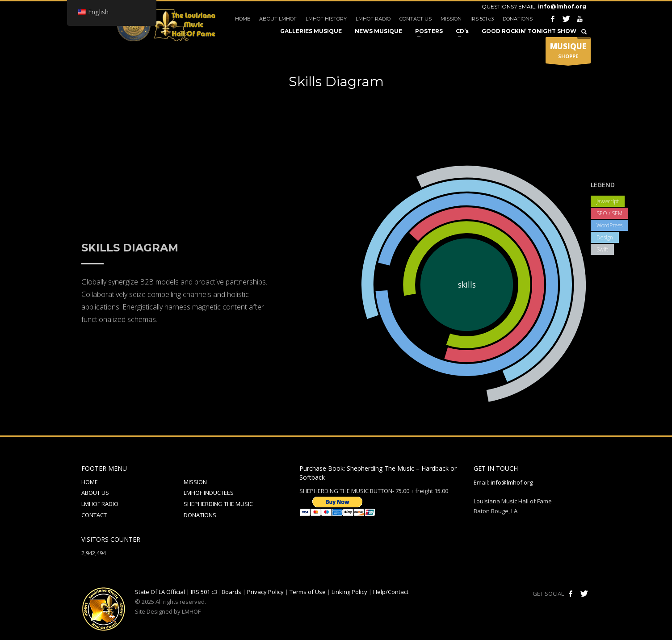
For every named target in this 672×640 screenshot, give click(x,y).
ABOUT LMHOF (278, 19)
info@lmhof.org (562, 6)
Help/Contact (391, 592)
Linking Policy (349, 592)
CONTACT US (416, 19)
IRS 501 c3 (482, 19)
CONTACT (94, 515)
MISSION (451, 19)
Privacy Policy (265, 592)
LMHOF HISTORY (326, 19)
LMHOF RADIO (373, 19)
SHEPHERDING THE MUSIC (218, 504)
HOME (243, 19)
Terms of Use (308, 592)
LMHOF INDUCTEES (209, 493)
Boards (231, 592)
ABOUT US (95, 493)
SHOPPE (568, 52)
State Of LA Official (160, 592)
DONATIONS (518, 19)
